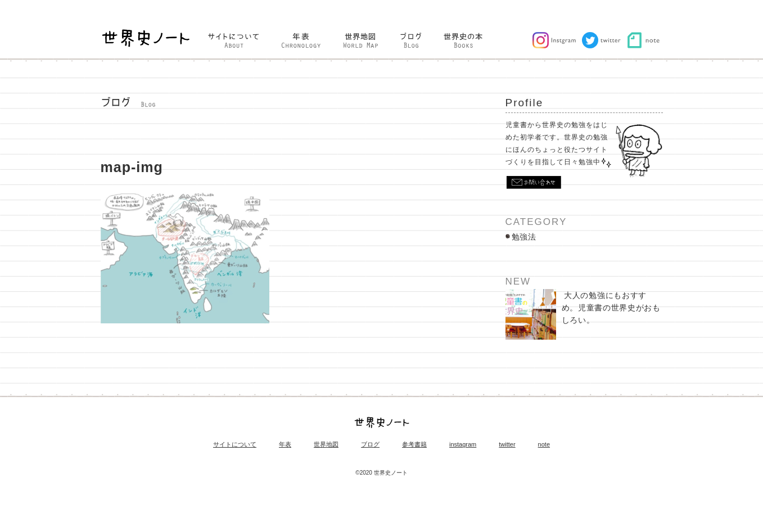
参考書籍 (414, 445)
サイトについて (235, 445)
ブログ (370, 445)
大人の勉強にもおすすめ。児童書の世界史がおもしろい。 (583, 314)
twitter (507, 445)
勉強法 (524, 237)
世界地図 (326, 445)
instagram (463, 445)
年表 (285, 445)
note (544, 445)
